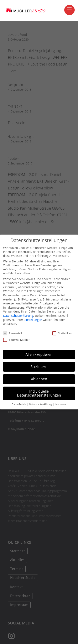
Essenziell (13, 333)
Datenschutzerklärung (18, 316)
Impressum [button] (61, 404)
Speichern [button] (39, 367)
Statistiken (62, 333)
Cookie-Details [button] (19, 404)
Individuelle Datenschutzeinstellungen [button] (39, 393)
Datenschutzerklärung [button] (41, 404)
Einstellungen (33, 320)
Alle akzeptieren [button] (39, 354)
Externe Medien (17, 340)
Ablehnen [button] (39, 379)
